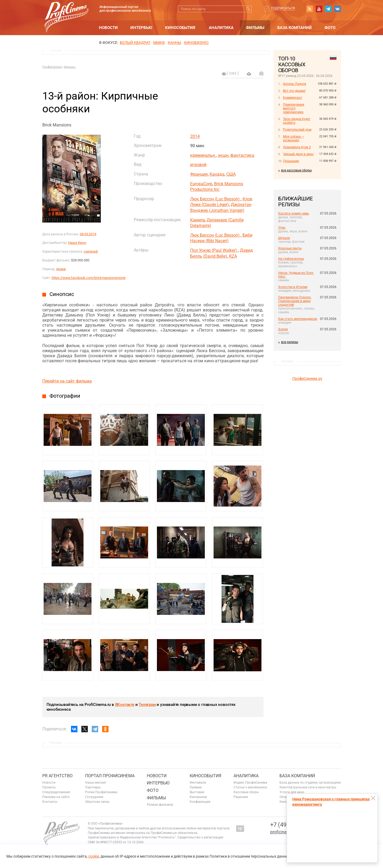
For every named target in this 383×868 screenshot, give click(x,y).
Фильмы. (70, 67)
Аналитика (221, 28)
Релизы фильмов (160, 805)
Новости (108, 28)
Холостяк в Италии (293, 287)
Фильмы (255, 28)
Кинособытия (180, 28)
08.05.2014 (88, 234)
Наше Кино (77, 243)
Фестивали (198, 783)
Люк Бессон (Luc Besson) (215, 199)
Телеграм (147, 705)
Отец (282, 228)
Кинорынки (198, 797)
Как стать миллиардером (298, 319)
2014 (195, 136)
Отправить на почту (261, 73)
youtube (319, 9)
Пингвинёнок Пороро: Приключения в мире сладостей (295, 301)
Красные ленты (290, 248)
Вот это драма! (294, 91)
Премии (196, 787)
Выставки (197, 792)
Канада (217, 174)
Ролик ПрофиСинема (101, 792)
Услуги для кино (292, 792)
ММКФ (159, 43)
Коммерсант (293, 98)
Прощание (291, 161)
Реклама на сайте (56, 797)
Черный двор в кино (298, 154)
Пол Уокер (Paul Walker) (214, 250)
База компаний (295, 28)
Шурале (284, 238)
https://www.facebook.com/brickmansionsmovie (89, 278)
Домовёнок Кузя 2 (297, 147)
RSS (310, 9)
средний (91, 251)
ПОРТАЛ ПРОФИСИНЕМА (110, 776)
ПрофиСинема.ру (307, 379)
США (231, 174)
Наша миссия (95, 783)
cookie (94, 856)
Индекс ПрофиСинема (250, 783)
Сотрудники (94, 797)
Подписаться (283, 8)
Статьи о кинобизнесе (250, 787)
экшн (223, 155)
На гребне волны (291, 259)
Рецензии (241, 797)
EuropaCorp (201, 184)
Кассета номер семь (294, 213)
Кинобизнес (196, 43)
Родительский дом (297, 130)
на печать (249, 74)
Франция (199, 174)
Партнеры (93, 787)
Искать (248, 9)
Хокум (283, 329)
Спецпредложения (56, 792)
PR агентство (57, 776)
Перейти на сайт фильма (67, 381)
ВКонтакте (125, 705)
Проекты (49, 787)
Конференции (200, 802)
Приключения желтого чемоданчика (294, 108)
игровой (198, 165)
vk (338, 9)
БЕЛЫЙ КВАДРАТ (135, 43)
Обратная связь (97, 802)
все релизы (290, 342)
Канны (174, 43)
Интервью (141, 28)
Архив (61, 269)
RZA (233, 256)
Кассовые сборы (246, 792)
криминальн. (203, 155)
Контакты (50, 802)
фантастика (242, 155)
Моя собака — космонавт (294, 138)
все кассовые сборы (296, 170)
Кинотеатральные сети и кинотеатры (308, 787)
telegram (328, 9)
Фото (330, 28)
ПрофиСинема (52, 67)
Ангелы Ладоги (295, 84)
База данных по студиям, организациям (310, 783)
